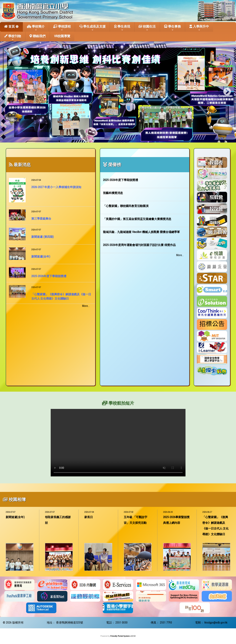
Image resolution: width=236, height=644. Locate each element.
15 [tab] (147, 138)
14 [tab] (142, 138)
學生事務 (173, 28)
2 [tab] (78, 138)
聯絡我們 (38, 36)
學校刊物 (13, 38)
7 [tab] (105, 138)
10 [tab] (121, 138)
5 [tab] (94, 138)
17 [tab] (158, 138)
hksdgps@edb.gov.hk (216, 623)
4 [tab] (89, 138)
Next (227, 92)
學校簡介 (36, 28)
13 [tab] (137, 138)
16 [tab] (153, 138)
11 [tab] (126, 138)
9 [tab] (115, 138)
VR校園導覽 (62, 36)
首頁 (9, 26)
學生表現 (122, 28)
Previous (9, 92)
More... (86, 306)
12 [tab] (131, 138)
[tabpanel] (118, 92)
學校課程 (62, 28)
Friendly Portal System (120, 636)
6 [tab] (99, 138)
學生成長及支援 (92, 28)
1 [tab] (73, 138)
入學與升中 (199, 28)
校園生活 (147, 28)
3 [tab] (83, 138)
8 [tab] (110, 138)
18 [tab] (163, 138)
